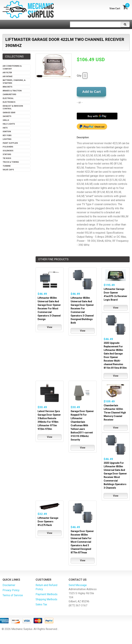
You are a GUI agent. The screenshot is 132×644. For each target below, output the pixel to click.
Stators (7, 154)
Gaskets (7, 116)
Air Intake (8, 76)
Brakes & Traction (12, 91)
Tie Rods (7, 158)
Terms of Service (13, 595)
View (50, 327)
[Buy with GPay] (97, 116)
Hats (5, 128)
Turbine (7, 166)
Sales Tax (41, 604)
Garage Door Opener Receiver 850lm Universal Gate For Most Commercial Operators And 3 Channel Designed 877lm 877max (82, 542)
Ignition (7, 132)
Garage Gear (9, 113)
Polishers (8, 147)
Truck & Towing (11, 162)
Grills (6, 120)
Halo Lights (9, 124)
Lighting (7, 139)
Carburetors (9, 94)
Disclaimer (9, 585)
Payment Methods (47, 594)
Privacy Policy (11, 590)
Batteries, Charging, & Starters (14, 82)
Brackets (8, 87)
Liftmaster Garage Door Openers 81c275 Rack (48, 522)
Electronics (9, 102)
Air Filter (7, 73)
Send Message (78, 585)
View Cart (115, 8)
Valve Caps (8, 170)
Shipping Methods (46, 599)
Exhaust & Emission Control (13, 107)
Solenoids (8, 151)
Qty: (82, 76)
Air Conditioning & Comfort (12, 67)
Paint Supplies (10, 143)
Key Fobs (7, 135)
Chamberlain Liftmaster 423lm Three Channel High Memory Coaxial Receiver (115, 413)
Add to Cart (91, 92)
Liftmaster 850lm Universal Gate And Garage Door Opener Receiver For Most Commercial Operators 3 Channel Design (49, 309)
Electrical (8, 98)
